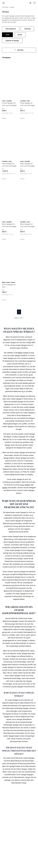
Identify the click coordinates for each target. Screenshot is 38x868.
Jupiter (5, 488)
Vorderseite (5, 7)
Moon (20, 353)
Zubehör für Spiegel (12, 41)
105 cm (33, 439)
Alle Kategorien (11, 29)
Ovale (7, 35)
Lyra (22, 485)
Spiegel (12, 7)
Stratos (27, 485)
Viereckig (27, 29)
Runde (20, 35)
